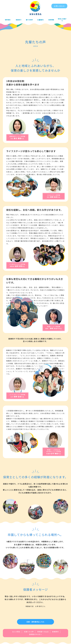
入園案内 (40, 20)
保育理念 (8, 20)
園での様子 (29, 20)
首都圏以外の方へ (36, 637)
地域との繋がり (62, 20)
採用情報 (51, 20)
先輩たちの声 (29, 635)
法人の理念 (16, 635)
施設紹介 (19, 20)
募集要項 (55, 635)
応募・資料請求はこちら (35, 625)
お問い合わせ (59, 6)
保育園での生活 (43, 635)
